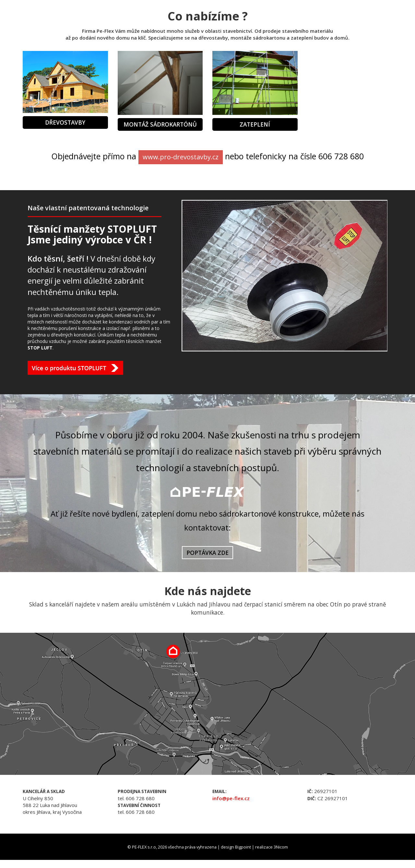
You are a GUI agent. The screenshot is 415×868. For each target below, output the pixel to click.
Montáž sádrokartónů (160, 124)
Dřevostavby (65, 122)
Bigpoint (243, 847)
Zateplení (255, 124)
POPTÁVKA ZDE (207, 553)
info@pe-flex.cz (231, 798)
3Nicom (281, 847)
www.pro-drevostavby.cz (181, 157)
